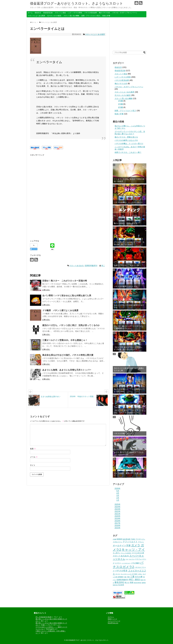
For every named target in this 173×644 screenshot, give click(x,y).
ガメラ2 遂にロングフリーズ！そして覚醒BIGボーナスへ (129, 327)
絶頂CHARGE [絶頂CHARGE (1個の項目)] (138, 583)
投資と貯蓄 (106, 16)
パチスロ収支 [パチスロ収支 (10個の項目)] (121, 571)
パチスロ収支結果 (91, 13)
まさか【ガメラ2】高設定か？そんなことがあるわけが (129, 453)
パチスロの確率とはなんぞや (126, 140)
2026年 (117, 488)
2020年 (117, 516)
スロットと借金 (60, 13)
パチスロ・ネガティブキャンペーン (125, 13)
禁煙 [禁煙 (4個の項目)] (132, 582)
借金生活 (38, 13)
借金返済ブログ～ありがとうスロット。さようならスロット (76, 3)
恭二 (103, 266)
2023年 (117, 509)
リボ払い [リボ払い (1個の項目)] (140, 574)
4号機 (120, 101)
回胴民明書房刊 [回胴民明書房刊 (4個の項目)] (122, 580)
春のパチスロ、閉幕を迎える (126, 137)
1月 (118, 500)
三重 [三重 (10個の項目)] (132, 577)
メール (34, 457)
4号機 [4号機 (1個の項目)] (114, 539)
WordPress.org (113, 623)
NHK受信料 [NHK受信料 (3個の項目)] (126, 539)
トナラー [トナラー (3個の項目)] (118, 563)
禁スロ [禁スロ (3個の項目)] (127, 583)
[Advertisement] (49, 172)
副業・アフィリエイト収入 (91, 16)
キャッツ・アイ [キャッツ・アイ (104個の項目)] (133, 550)
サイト (33, 465)
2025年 (117, 504)
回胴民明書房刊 (91, 266)
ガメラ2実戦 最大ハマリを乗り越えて (129, 474)
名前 (33, 449)
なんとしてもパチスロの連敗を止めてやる (129, 306)
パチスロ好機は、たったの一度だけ (129, 144)
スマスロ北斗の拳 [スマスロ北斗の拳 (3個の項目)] (138, 553)
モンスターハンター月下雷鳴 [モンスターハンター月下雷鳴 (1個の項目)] (129, 574)
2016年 (117, 525)
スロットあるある (77, 266)
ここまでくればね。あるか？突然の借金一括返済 (129, 180)
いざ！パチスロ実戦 (75, 13)
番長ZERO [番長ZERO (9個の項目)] (119, 582)
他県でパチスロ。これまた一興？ (128, 152)
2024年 (117, 507)
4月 (118, 493)
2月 (118, 498)
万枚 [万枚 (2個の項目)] (128, 577)
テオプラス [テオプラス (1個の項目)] (132, 559)
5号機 (120, 104)
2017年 (117, 523)
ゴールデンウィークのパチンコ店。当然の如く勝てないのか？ (129, 243)
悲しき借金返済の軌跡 (43, 617)
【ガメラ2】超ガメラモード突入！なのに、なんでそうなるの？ (129, 411)
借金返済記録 (48, 13)
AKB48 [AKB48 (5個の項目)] (119, 539)
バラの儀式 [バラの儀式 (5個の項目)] (135, 563)
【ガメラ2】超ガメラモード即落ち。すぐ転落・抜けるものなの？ (129, 348)
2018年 (117, 521)
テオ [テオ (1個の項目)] (127, 559)
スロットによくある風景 (36, 16)
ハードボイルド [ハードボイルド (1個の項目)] (126, 563)
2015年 (117, 528)
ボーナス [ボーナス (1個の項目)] (118, 574)
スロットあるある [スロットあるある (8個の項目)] (121, 556)
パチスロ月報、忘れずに (124, 433)
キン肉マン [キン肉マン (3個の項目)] (117, 553)
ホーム (30, 13)
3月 (118, 496)
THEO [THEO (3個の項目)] (133, 539)
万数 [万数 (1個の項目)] (125, 577)
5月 (118, 491)
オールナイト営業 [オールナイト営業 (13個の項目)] (122, 546)
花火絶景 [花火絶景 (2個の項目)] (121, 585)
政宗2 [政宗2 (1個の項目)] (142, 580)
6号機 (120, 107)
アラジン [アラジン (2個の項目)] (141, 542)
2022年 (117, 511)
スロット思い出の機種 (71, 16)
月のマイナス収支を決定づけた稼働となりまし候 (129, 369)
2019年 (117, 518)
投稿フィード (112, 619)
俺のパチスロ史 (104, 13)
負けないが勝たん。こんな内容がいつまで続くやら (129, 390)
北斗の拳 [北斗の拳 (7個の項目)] (139, 577)
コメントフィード (114, 621)
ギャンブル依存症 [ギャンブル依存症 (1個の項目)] (126, 553)
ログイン (111, 617)
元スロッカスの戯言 (54, 16)
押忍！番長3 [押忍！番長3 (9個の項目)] (135, 580)
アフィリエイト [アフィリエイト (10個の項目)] (130, 542)
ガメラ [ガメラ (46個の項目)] (136, 545)
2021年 (117, 514)
